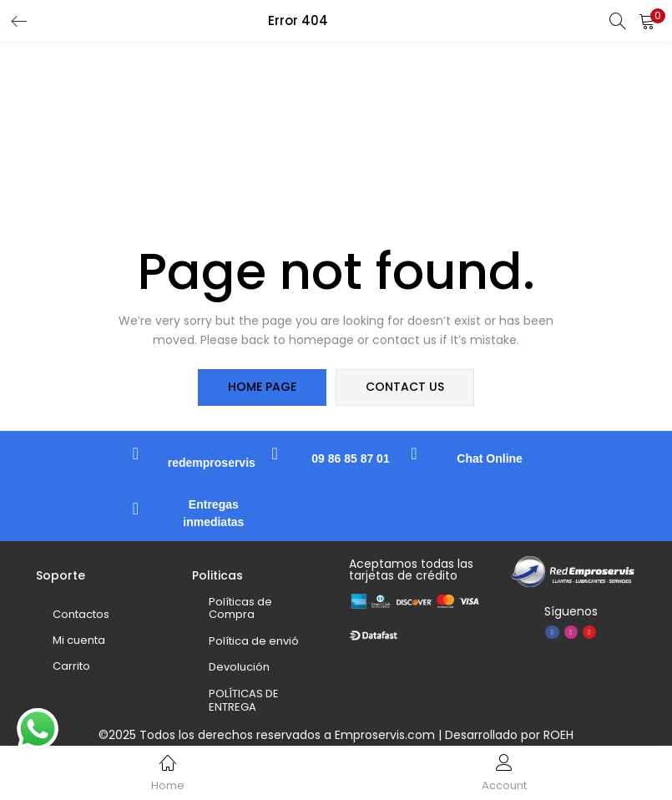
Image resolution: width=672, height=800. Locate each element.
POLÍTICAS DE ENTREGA (244, 700)
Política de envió (254, 641)
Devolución (239, 668)
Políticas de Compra (240, 608)
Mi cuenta (79, 640)
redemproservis (212, 463)
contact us (405, 387)
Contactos (81, 614)
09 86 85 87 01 (350, 458)
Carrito (71, 666)
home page (263, 387)
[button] (647, 21)
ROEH (558, 736)
